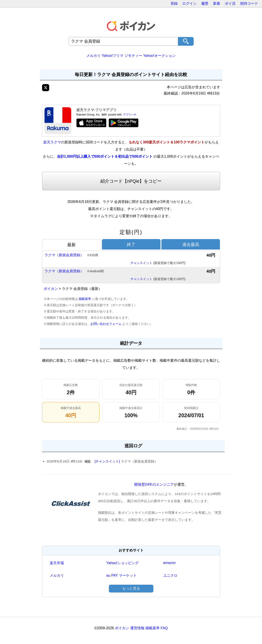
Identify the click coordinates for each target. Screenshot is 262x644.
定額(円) (131, 232)
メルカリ (93, 56)
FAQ (164, 628)
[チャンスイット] (107, 461)
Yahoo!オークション (159, 56)
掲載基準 (85, 299)
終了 (131, 245)
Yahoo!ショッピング (123, 563)
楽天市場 (57, 563)
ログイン (189, 3)
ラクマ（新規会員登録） (71, 255)
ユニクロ (170, 575)
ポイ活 (230, 3)
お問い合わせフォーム (106, 324)
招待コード (249, 3)
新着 (217, 3)
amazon (170, 563)
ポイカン (51, 289)
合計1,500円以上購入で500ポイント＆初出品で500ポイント (105, 156)
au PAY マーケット (122, 575)
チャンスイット (158, 263)
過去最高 (191, 245)
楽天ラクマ (52, 142)
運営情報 (137, 628)
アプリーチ (130, 115)
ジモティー (133, 56)
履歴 (205, 3)
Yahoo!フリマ (113, 56)
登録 (174, 3)
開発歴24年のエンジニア (154, 484)
